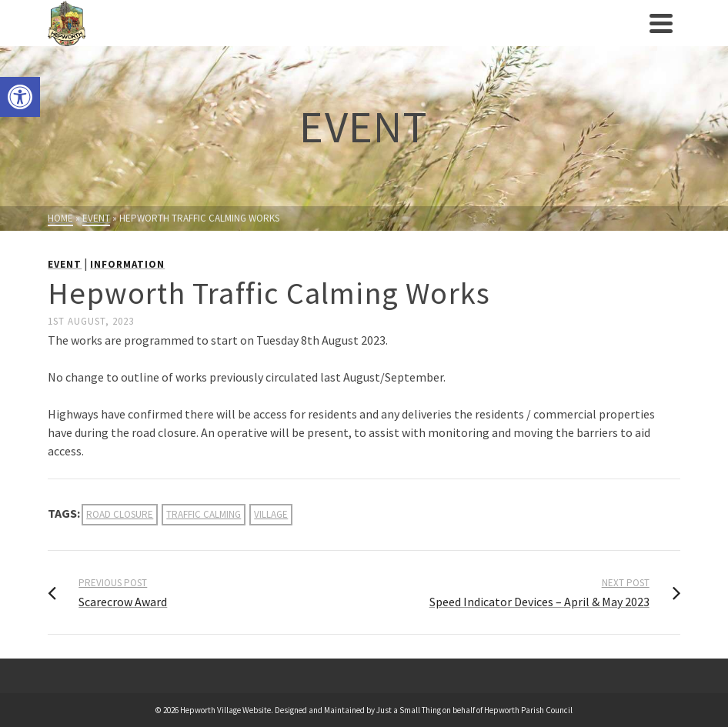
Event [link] (65, 264)
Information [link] (127, 264)
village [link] (271, 514)
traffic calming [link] (204, 514)
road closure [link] (120, 514)
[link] (20, 97)
